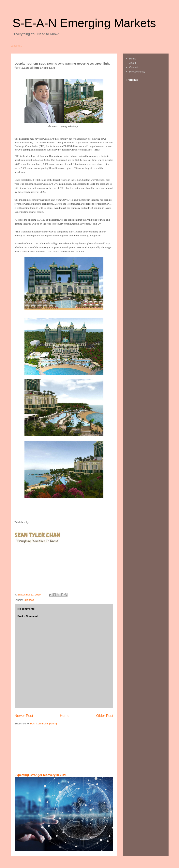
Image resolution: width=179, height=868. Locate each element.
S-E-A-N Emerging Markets (84, 23)
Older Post (105, 716)
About (133, 63)
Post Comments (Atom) (44, 724)
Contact (134, 67)
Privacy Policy (137, 72)
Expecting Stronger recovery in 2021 (41, 775)
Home (65, 716)
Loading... (16, 46)
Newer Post (24, 716)
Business (29, 600)
